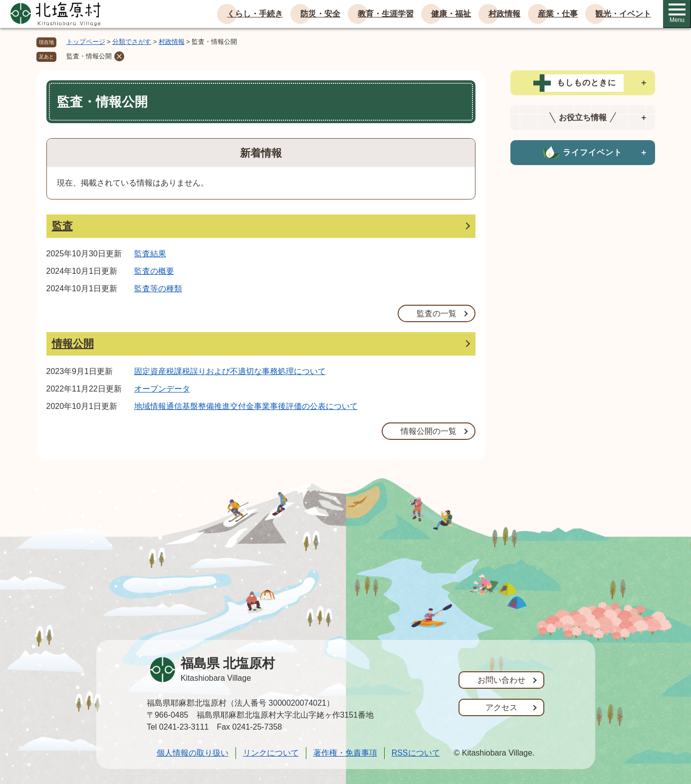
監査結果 (150, 254)
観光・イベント (623, 14)
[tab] (583, 83)
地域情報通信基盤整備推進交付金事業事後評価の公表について (246, 406)
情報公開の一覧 (429, 431)
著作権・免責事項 (345, 753)
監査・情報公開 (89, 56)
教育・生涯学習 (386, 14)
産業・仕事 (558, 14)
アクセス (501, 707)
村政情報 (504, 14)
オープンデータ (162, 389)
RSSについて (416, 753)
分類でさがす (132, 42)
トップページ (86, 42)
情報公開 (73, 343)
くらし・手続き (255, 14)
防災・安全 (320, 14)
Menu (677, 13)
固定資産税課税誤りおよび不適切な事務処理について (230, 371)
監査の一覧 (437, 313)
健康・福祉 (451, 14)
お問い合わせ (501, 680)
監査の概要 (154, 271)
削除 (119, 56)
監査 (62, 226)
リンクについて (271, 753)
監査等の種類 (158, 289)
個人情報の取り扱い (193, 753)
